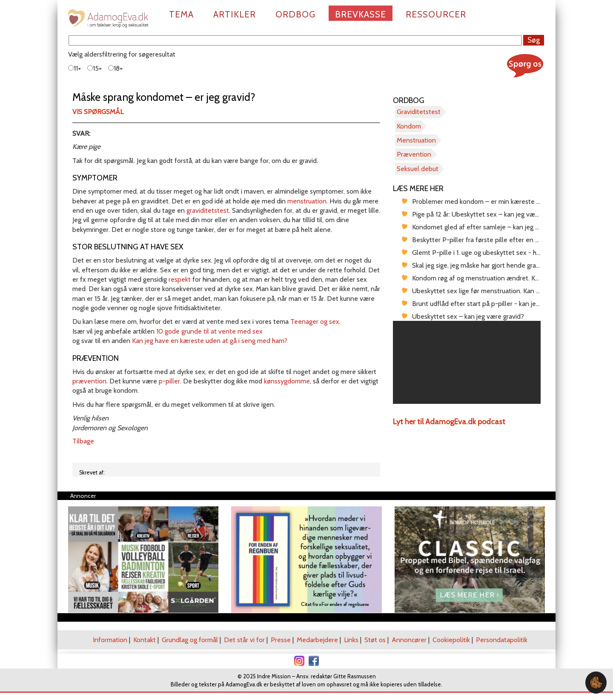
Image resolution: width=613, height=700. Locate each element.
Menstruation (416, 140)
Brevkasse (361, 14)
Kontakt (145, 640)
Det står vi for (244, 640)
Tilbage (83, 441)
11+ (75, 68)
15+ (95, 68)
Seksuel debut (418, 169)
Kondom (409, 126)
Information (110, 640)
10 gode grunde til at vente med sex (209, 331)
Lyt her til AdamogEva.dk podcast (449, 422)
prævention (89, 381)
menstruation (307, 201)
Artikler (235, 14)
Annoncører (409, 640)
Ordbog (295, 14)
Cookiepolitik (451, 640)
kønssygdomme (287, 381)
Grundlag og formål (190, 640)
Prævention (414, 154)
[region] (467, 362)
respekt (180, 279)
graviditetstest (208, 210)
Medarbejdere (317, 640)
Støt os (375, 640)
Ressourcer (436, 14)
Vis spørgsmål (98, 112)
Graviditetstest (419, 112)
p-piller (169, 381)
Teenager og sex (315, 321)
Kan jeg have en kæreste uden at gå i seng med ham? (210, 341)
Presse (281, 640)
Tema (181, 14)
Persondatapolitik (502, 640)
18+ (116, 68)
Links (351, 640)
